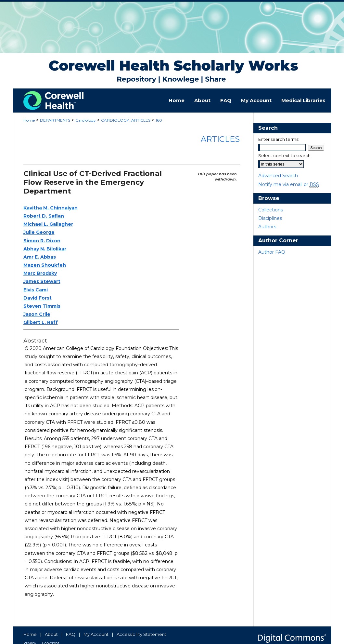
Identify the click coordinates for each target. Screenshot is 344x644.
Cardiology (86, 120)
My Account (96, 634)
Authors (267, 227)
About (51, 634)
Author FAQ (272, 252)
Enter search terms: (279, 139)
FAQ (71, 634)
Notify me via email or (289, 184)
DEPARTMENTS (55, 120)
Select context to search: (285, 155)
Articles (220, 139)
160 (159, 120)
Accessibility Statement (141, 634)
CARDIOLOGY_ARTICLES (126, 120)
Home (29, 120)
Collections (271, 210)
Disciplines (270, 218)
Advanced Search (278, 176)
